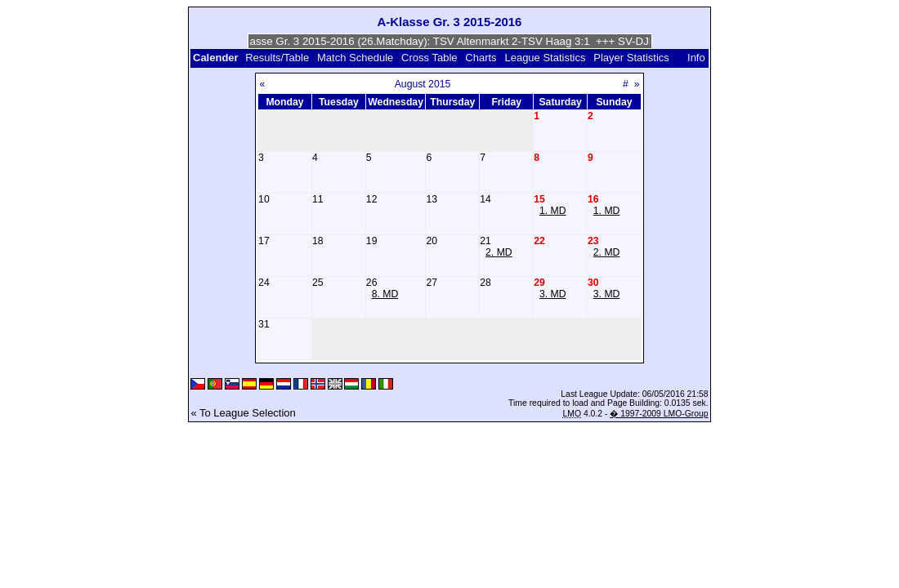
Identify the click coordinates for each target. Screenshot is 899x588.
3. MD (553, 294)
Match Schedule (355, 58)
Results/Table (277, 58)
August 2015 (423, 84)
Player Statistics (631, 58)
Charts (481, 58)
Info (696, 58)
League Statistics (545, 58)
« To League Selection (243, 413)
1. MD (553, 211)
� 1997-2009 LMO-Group (659, 414)
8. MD (385, 294)
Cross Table (429, 58)
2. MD (499, 252)
